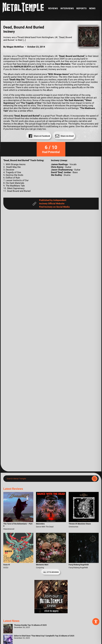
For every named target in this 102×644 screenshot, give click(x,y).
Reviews (53, 8)
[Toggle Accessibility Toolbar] (96, 622)
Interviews (67, 8)
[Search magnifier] (95, 479)
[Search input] (48, 479)
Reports (81, 8)
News (92, 8)
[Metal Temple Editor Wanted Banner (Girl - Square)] (51, 613)
